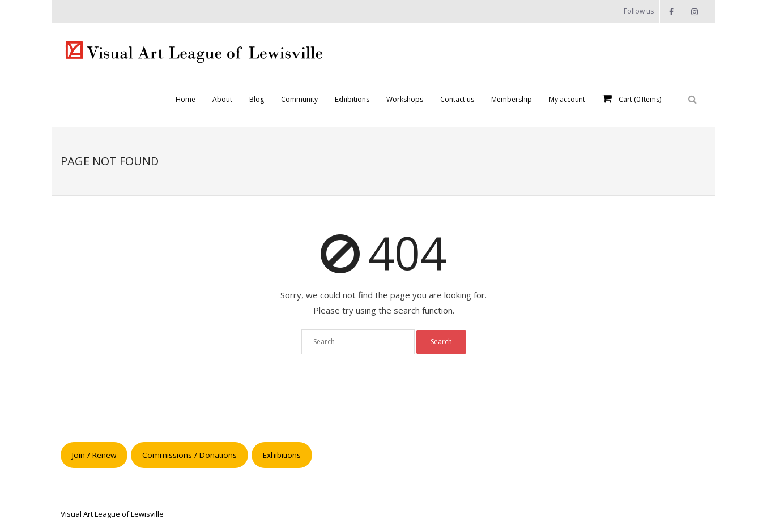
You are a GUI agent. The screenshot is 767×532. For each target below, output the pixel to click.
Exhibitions (282, 455)
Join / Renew (94, 455)
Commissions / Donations (189, 455)
